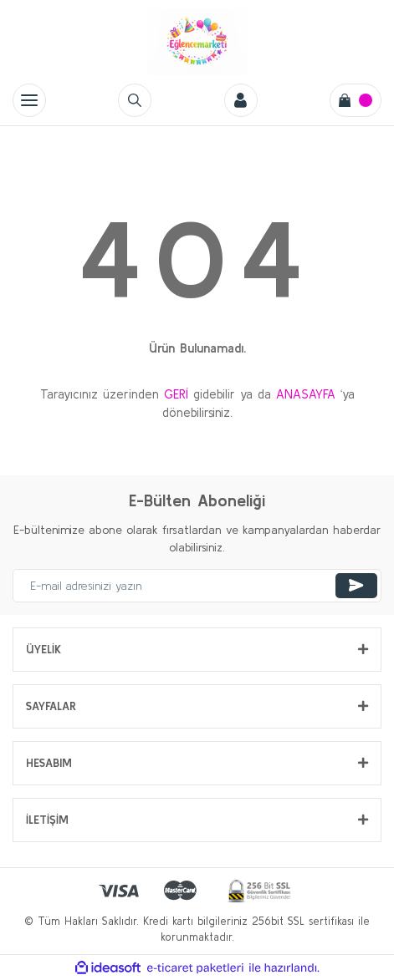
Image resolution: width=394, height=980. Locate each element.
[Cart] (356, 100)
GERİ (176, 394)
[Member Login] (241, 100)
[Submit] (356, 586)
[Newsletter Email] (197, 586)
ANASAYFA (306, 394)
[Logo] (197, 42)
